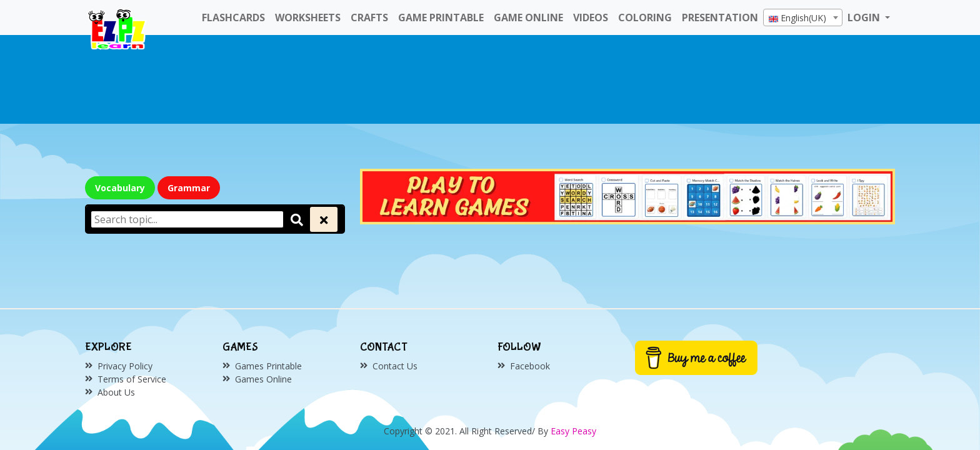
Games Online (263, 379)
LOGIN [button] (865, 17)
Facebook (530, 366)
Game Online (528, 17)
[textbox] (803, 18)
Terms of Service (132, 379)
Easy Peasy (573, 431)
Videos (591, 17)
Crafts (369, 17)
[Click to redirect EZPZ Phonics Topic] (627, 195)
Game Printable (441, 17)
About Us (116, 392)
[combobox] (803, 17)
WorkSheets (308, 17)
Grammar (189, 188)
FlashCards (233, 17)
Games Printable (268, 366)
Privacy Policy (125, 366)
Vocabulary (120, 188)
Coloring (645, 17)
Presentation (720, 17)
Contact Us (395, 366)
